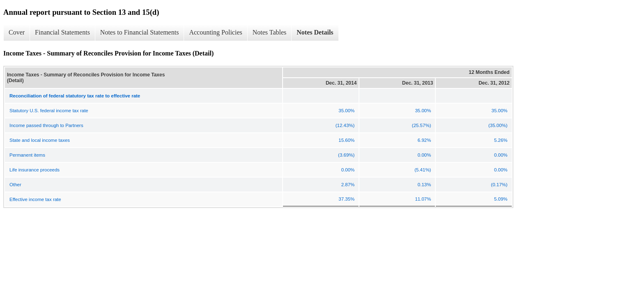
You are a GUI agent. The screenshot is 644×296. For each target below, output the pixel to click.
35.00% (346, 111)
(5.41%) (423, 170)
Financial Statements (62, 32)
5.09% (501, 199)
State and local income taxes (40, 140)
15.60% (346, 140)
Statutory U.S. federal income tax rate (49, 111)
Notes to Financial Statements (140, 32)
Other (15, 185)
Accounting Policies (215, 32)
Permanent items (27, 155)
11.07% (423, 199)
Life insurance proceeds (34, 170)
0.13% (424, 185)
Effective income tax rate (35, 199)
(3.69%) (346, 155)
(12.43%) (345, 125)
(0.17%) (499, 185)
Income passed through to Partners (46, 125)
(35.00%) (498, 125)
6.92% (424, 140)
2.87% (348, 185)
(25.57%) (422, 125)
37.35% (346, 199)
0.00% (424, 155)
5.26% (501, 140)
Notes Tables (270, 32)
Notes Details (315, 32)
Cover (17, 32)
